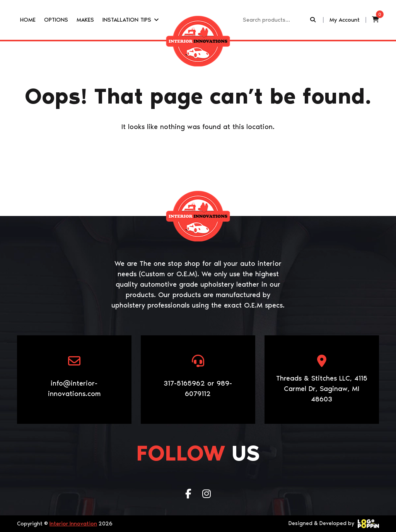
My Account (345, 20)
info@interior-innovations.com (74, 388)
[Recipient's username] (276, 20)
